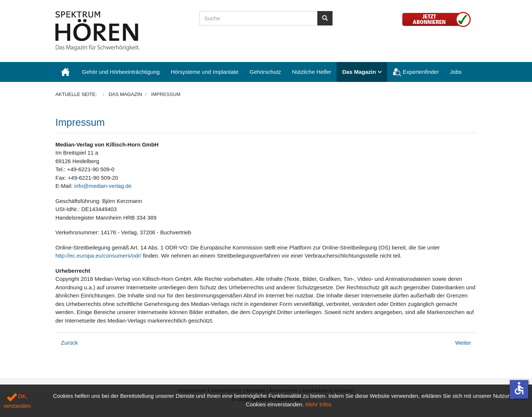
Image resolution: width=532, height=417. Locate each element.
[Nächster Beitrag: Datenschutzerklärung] (463, 343)
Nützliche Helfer (312, 72)
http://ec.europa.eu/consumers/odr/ (98, 256)
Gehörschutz (265, 72)
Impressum (80, 123)
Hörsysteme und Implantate (204, 72)
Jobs (456, 72)
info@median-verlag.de (103, 186)
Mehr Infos (318, 404)
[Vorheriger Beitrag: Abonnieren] (69, 343)
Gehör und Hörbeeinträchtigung (121, 72)
